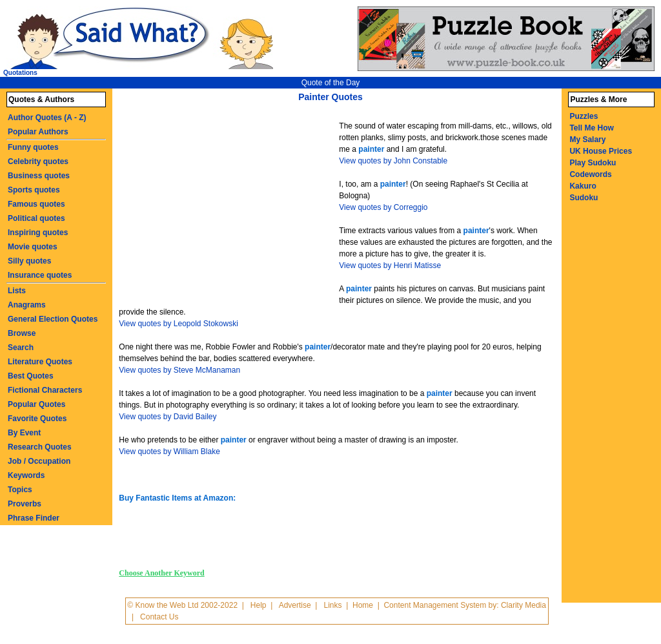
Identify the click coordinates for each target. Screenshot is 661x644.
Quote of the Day (331, 83)
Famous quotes (36, 204)
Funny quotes (33, 147)
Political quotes (36, 218)
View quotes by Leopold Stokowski (178, 324)
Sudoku (584, 198)
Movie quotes (33, 247)
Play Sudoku (593, 163)
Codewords (590, 174)
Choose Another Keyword (161, 573)
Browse (22, 333)
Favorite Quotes (37, 419)
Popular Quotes (36, 404)
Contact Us (159, 617)
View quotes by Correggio (383, 207)
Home (363, 605)
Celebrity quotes (38, 161)
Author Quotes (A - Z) (47, 118)
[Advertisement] (230, 205)
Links (333, 605)
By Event (24, 433)
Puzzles (584, 116)
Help (259, 605)
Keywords (26, 475)
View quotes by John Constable (393, 161)
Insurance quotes (40, 275)
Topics (20, 490)
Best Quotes (31, 376)
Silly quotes (29, 261)
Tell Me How (591, 128)
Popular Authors (38, 132)
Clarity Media (524, 605)
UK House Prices (601, 151)
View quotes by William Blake (169, 452)
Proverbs (25, 504)
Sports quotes (34, 190)
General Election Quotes (53, 319)
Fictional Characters (45, 390)
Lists (17, 291)
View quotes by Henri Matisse (390, 265)
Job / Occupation (39, 461)
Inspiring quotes (38, 233)
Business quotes (39, 176)
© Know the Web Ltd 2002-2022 (182, 605)
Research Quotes (40, 447)
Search (21, 348)
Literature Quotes (40, 362)
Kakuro (583, 186)
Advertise (295, 605)
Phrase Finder (34, 518)
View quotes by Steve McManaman (179, 370)
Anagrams (27, 305)
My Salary (587, 140)
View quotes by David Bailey (168, 417)
